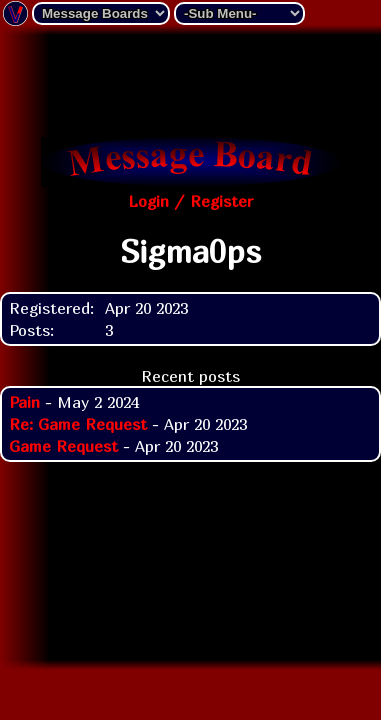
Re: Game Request (78, 424)
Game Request (63, 446)
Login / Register (190, 201)
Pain (24, 402)
